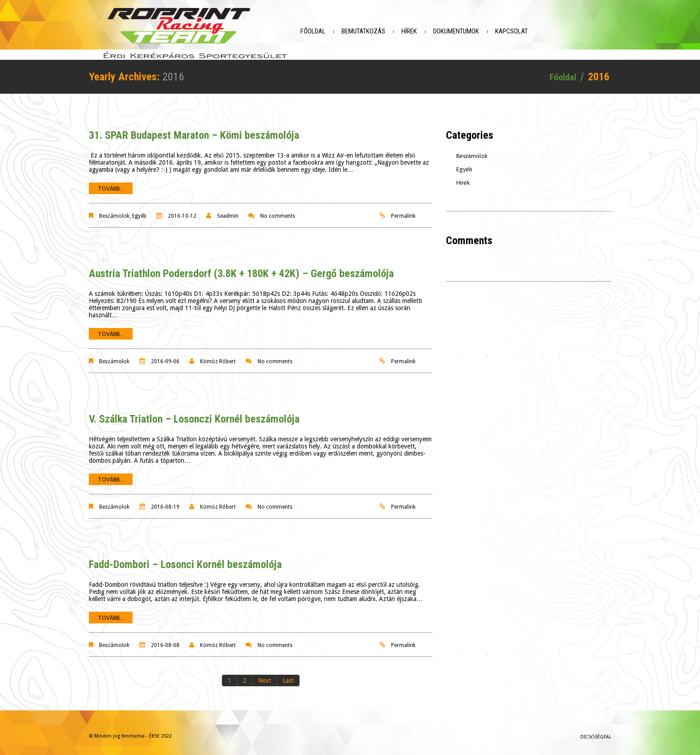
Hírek (431, 31)
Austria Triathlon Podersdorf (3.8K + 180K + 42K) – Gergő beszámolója (241, 268)
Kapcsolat (534, 31)
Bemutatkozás (386, 31)
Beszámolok (114, 211)
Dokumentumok (478, 31)
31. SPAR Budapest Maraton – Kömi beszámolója (194, 130)
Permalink (403, 211)
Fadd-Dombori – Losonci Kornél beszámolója (185, 559)
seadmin (228, 211)
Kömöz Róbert (218, 356)
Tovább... (111, 183)
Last (288, 675)
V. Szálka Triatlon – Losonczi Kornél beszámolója (194, 414)
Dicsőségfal (596, 732)
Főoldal (335, 31)
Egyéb (139, 211)
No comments (278, 211)
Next (265, 675)
